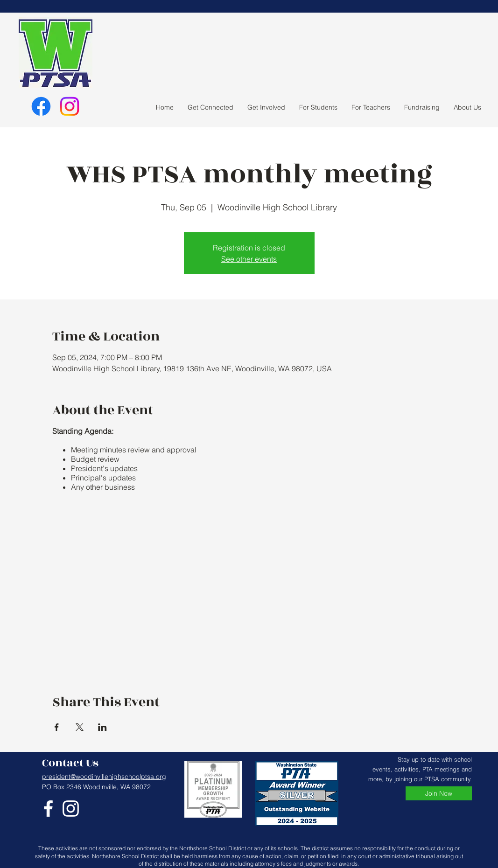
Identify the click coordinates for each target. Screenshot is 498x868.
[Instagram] (70, 106)
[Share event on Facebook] (57, 727)
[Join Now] (439, 793)
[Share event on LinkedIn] (102, 727)
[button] (266, 107)
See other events (249, 259)
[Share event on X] (80, 727)
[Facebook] (41, 106)
